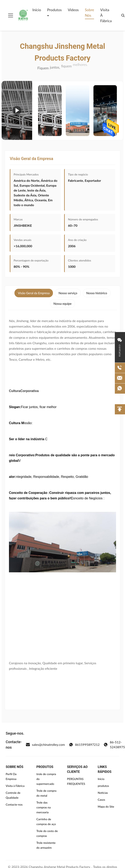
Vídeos (73, 10)
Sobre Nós (90, 13)
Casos (101, 800)
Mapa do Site (106, 806)
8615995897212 (84, 745)
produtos (103, 786)
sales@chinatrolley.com (45, 745)
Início (37, 10)
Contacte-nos (14, 804)
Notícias (103, 793)
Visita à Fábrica (106, 15)
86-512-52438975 (114, 744)
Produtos (54, 10)
